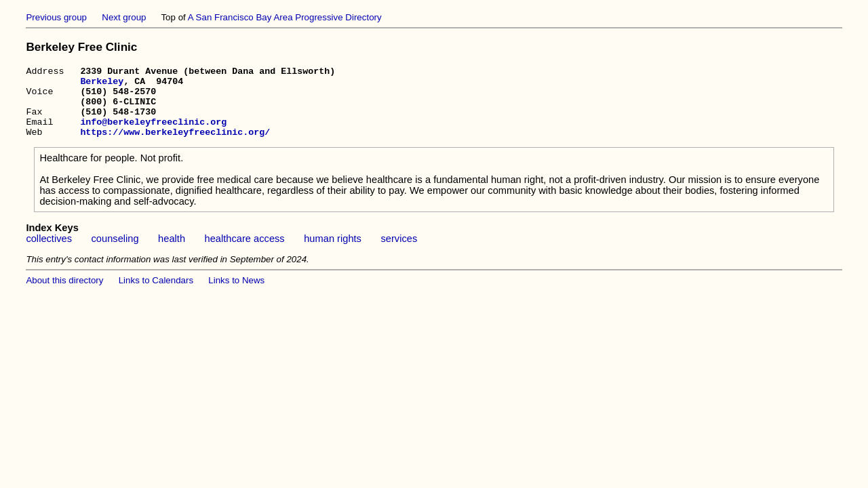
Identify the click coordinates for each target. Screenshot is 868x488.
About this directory (64, 294)
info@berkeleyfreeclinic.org (153, 134)
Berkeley (102, 85)
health (172, 253)
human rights (333, 253)
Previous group (56, 17)
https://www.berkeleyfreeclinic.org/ (175, 146)
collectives (49, 253)
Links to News (236, 294)
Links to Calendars (156, 294)
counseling (115, 253)
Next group (124, 17)
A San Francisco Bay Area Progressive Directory (285, 17)
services (399, 253)
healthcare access (245, 253)
